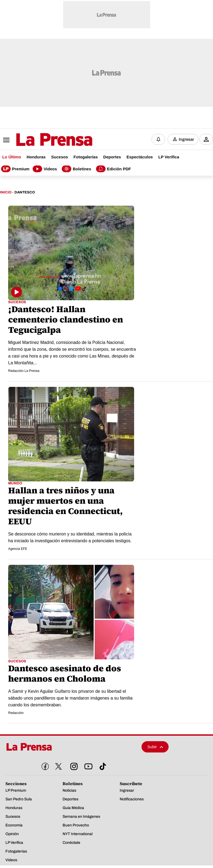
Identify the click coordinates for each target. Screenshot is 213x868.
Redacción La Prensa (24, 370)
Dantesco (25, 191)
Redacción (16, 712)
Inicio (6, 191)
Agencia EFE (18, 548)
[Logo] (41, 139)
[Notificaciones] (158, 139)
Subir (155, 746)
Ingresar (186, 139)
